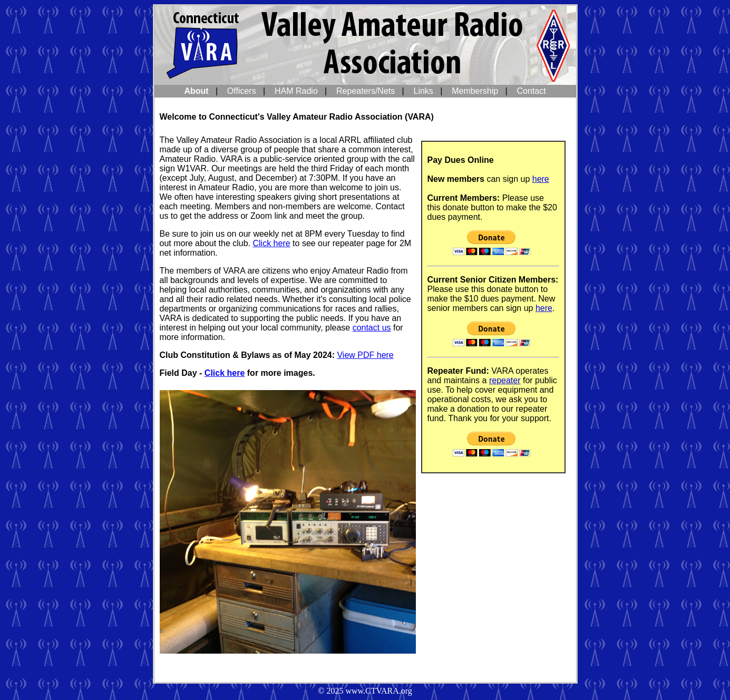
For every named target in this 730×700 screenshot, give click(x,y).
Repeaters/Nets (366, 91)
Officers (242, 91)
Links (424, 91)
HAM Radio (296, 91)
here (541, 179)
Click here (272, 243)
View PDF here (365, 355)
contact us (372, 328)
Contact (531, 91)
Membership (475, 91)
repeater (505, 380)
